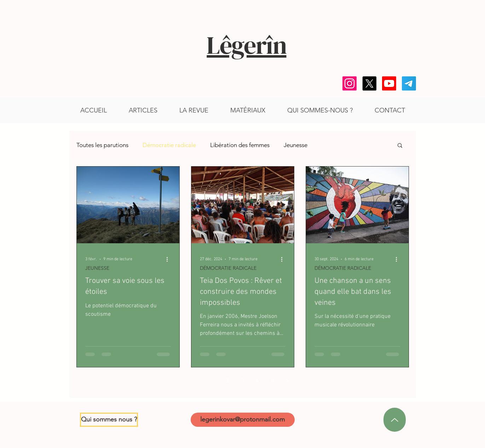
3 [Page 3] (243, 381)
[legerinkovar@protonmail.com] (243, 420)
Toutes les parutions (102, 145)
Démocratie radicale (169, 145)
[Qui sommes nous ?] (109, 420)
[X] (369, 83)
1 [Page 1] (213, 381)
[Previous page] (198, 381)
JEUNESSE (97, 268)
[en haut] (395, 420)
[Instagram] (350, 83)
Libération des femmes (240, 145)
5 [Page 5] (272, 381)
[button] (248, 110)
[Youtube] (389, 83)
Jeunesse (296, 145)
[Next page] (287, 381)
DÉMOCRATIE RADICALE (228, 268)
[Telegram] (409, 83)
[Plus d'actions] (170, 259)
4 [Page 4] (257, 381)
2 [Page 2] (228, 381)
